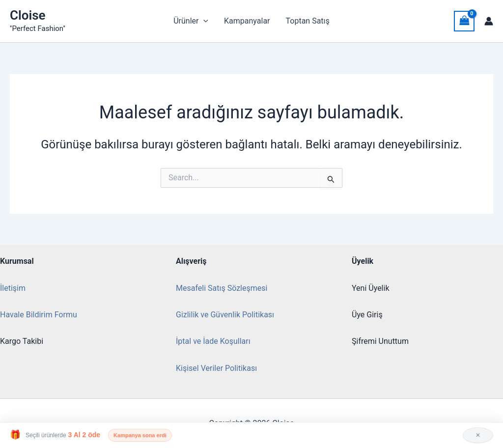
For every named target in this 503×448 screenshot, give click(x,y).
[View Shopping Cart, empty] (464, 21)
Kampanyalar (247, 21)
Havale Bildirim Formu (39, 315)
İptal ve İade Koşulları (213, 341)
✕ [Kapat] (478, 435)
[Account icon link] (489, 21)
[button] (203, 21)
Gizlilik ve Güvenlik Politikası (225, 315)
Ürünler (191, 21)
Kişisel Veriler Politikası (216, 368)
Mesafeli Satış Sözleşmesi (222, 288)
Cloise (28, 15)
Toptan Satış (308, 21)
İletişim (13, 288)
